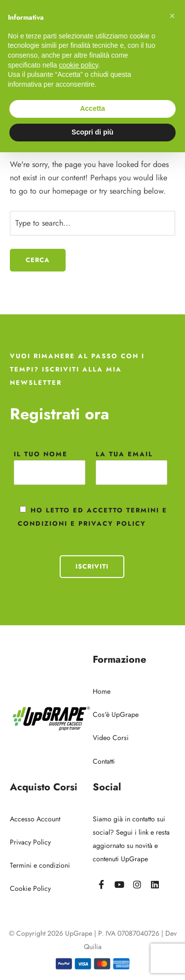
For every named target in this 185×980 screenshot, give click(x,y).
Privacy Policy (30, 842)
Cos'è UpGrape (116, 714)
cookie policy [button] (79, 65)
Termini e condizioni (40, 865)
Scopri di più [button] (92, 132)
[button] (172, 16)
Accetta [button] (92, 108)
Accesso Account (35, 819)
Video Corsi (111, 738)
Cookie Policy (30, 888)
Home (102, 691)
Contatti (104, 761)
